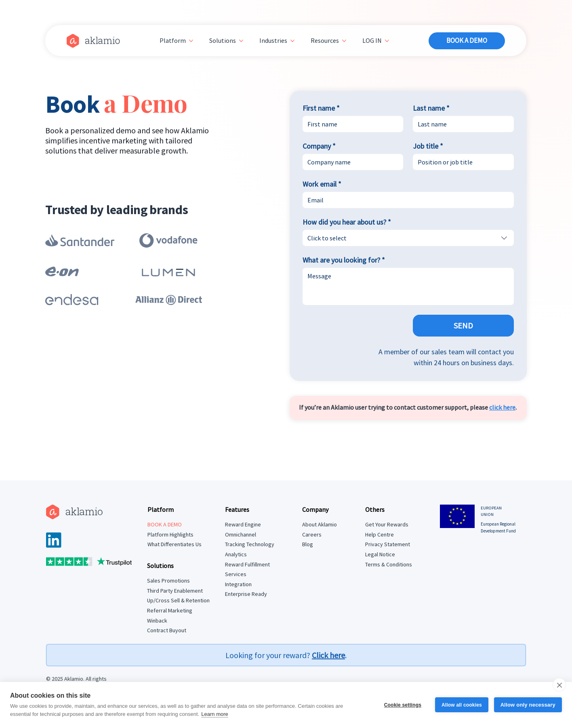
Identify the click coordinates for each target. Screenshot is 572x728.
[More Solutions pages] (241, 41)
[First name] (351, 124)
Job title (428, 146)
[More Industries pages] (292, 41)
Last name (431, 108)
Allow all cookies (462, 705)
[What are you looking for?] (408, 286)
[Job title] (461, 162)
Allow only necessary (528, 705)
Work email (322, 184)
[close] (559, 685)
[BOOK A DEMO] (467, 41)
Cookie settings (402, 705)
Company (319, 146)
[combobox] (408, 238)
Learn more (214, 714)
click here (502, 407)
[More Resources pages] (344, 41)
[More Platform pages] (191, 41)
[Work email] (406, 200)
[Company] (351, 162)
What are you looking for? (344, 260)
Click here (328, 655)
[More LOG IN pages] (387, 41)
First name (321, 108)
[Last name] (461, 124)
